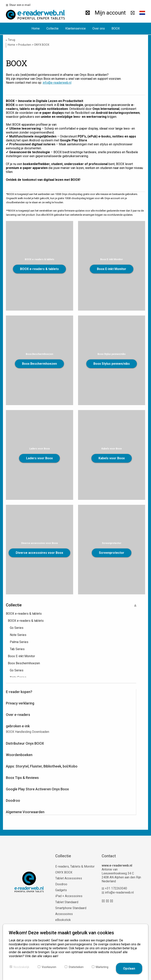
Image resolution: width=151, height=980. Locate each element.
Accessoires (64, 914)
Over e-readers (18, 715)
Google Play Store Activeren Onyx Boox (37, 789)
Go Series (17, 628)
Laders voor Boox (39, 458)
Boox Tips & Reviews (22, 778)
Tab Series (17, 649)
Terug (11, 40)
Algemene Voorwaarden (25, 812)
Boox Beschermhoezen (39, 364)
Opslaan (129, 968)
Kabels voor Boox (112, 458)
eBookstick (63, 920)
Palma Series (19, 642)
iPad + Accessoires (69, 896)
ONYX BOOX (64, 872)
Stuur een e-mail (19, 5)
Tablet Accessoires (69, 878)
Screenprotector (112, 553)
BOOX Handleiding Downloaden (28, 732)
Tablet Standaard (67, 902)
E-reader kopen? (19, 692)
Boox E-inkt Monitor (112, 269)
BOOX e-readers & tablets (39, 269)
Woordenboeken (19, 755)
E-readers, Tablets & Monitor (75, 866)
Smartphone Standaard (71, 908)
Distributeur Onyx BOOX (25, 743)
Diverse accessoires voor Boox (39, 553)
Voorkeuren (49, 967)
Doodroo (13, 800)
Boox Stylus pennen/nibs (112, 364)
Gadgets (61, 890)
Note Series (18, 635)
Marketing (102, 967)
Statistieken (76, 967)
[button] (142, 13)
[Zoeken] (87, 13)
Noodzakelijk (21, 967)
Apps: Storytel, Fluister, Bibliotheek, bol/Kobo (42, 766)
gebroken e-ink (18, 726)
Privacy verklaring (20, 703)
